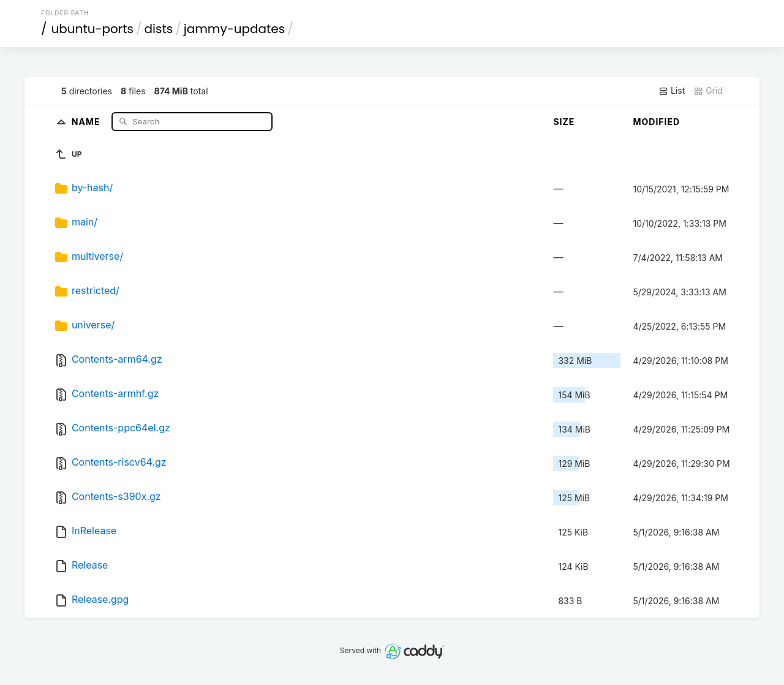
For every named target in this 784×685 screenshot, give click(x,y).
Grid (708, 91)
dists (159, 29)
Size (564, 122)
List (672, 91)
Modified (656, 122)
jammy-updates (234, 29)
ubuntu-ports (93, 29)
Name (87, 121)
